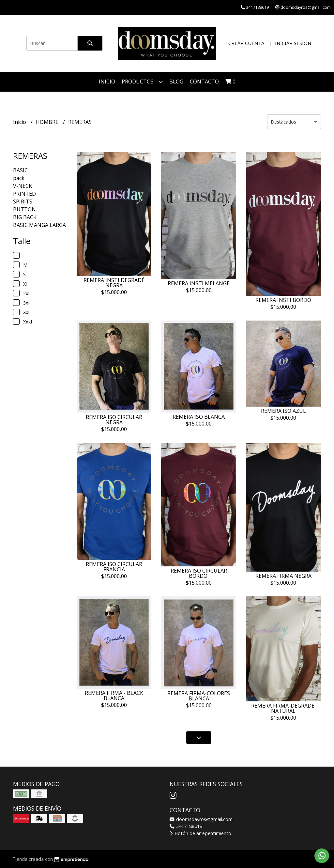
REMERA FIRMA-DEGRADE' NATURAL (283, 708)
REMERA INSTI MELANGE (199, 283)
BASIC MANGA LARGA (39, 225)
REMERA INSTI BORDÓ (283, 300)
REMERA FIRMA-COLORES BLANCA (199, 696)
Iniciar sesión (293, 43)
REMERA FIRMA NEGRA (283, 576)
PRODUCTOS (142, 82)
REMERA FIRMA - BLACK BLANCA (114, 696)
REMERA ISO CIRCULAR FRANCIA (114, 567)
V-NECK (23, 186)
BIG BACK (25, 217)
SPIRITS (23, 202)
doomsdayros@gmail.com (201, 819)
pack (19, 178)
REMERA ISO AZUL (283, 411)
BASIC (20, 170)
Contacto (204, 82)
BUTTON (24, 209)
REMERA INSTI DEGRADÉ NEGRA (114, 283)
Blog (176, 82)
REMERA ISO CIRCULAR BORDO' (199, 573)
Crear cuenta (246, 43)
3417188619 (186, 826)
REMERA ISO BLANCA (199, 417)
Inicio (107, 82)
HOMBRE (48, 122)
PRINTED (24, 194)
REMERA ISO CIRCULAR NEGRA (114, 420)
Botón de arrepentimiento (200, 833)
